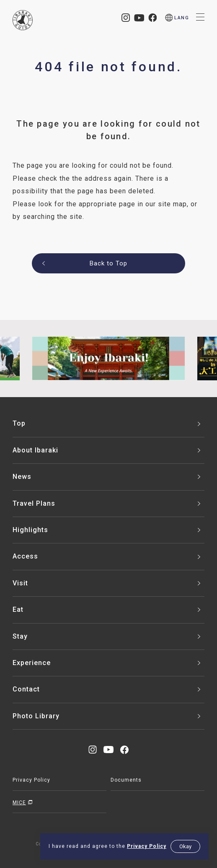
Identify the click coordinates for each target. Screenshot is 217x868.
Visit (20, 583)
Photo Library (36, 716)
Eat (18, 609)
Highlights (30, 530)
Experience (32, 663)
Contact (26, 689)
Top (19, 423)
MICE (19, 803)
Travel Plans (34, 503)
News (22, 477)
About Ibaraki (35, 450)
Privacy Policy (147, 846)
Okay (185, 846)
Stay (20, 636)
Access (25, 556)
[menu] (177, 18)
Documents (126, 780)
